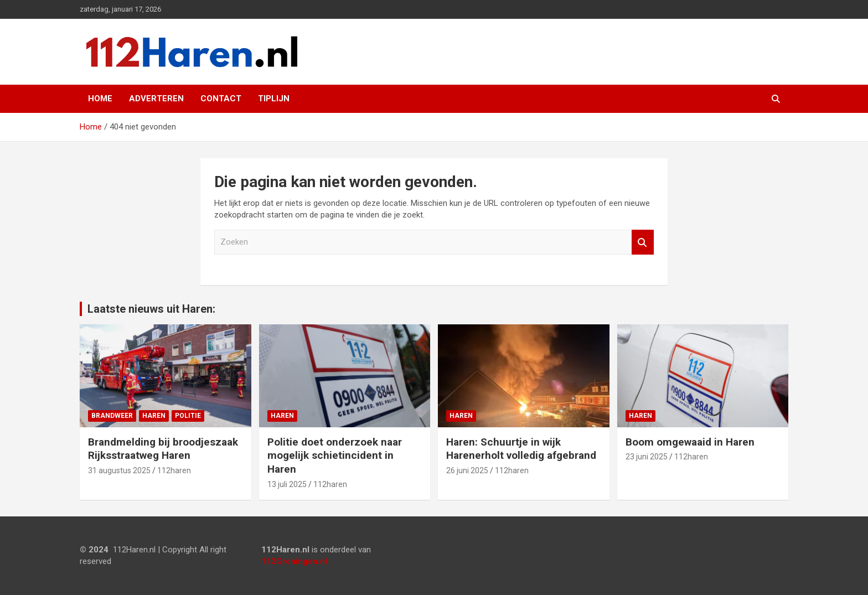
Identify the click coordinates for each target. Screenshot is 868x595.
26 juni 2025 (467, 470)
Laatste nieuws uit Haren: (151, 309)
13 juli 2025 (287, 484)
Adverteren (156, 99)
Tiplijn (274, 99)
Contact (221, 99)
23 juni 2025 (647, 457)
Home (100, 99)
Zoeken (643, 242)
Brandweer (112, 416)
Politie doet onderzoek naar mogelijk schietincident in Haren (335, 456)
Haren (154, 416)
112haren (174, 470)
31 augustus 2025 (119, 470)
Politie (188, 416)
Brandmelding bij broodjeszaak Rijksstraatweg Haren (163, 449)
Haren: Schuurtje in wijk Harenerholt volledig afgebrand (521, 449)
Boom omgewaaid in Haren (690, 442)
